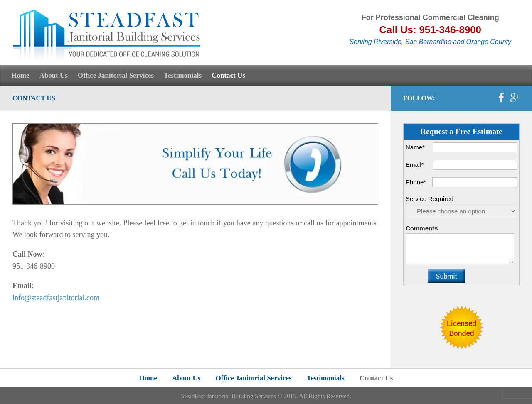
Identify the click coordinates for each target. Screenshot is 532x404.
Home (20, 75)
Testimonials (183, 75)
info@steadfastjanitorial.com (56, 298)
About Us (53, 75)
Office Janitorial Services (116, 75)
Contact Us (228, 75)
